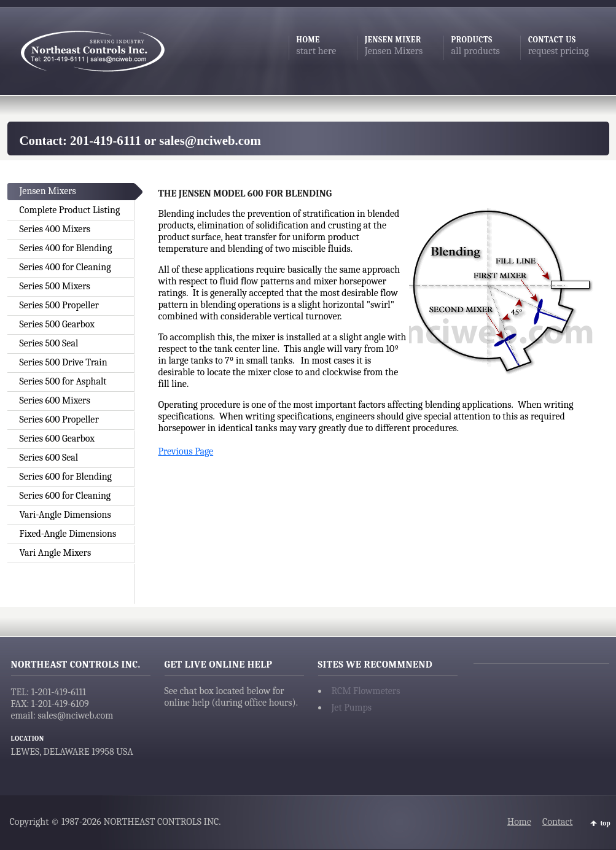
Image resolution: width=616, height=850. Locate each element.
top (606, 823)
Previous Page (186, 451)
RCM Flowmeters (366, 691)
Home (519, 822)
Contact (558, 822)
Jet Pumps (352, 708)
